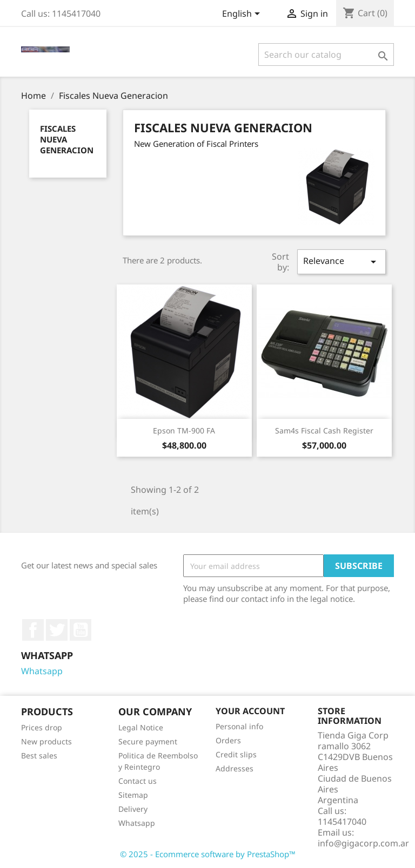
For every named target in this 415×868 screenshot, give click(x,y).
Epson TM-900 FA (184, 430)
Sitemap (133, 795)
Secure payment (148, 741)
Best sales (39, 755)
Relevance (342, 262)
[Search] (326, 55)
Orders (228, 740)
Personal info (239, 726)
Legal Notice (141, 727)
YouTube (81, 630)
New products (46, 741)
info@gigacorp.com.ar (363, 843)
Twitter (57, 630)
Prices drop (42, 727)
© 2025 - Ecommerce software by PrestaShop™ (208, 854)
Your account (250, 711)
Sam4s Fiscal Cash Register (324, 430)
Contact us (138, 781)
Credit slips (236, 754)
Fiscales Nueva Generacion (67, 139)
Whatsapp (42, 671)
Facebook (33, 630)
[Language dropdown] (243, 15)
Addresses (235, 768)
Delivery (133, 809)
